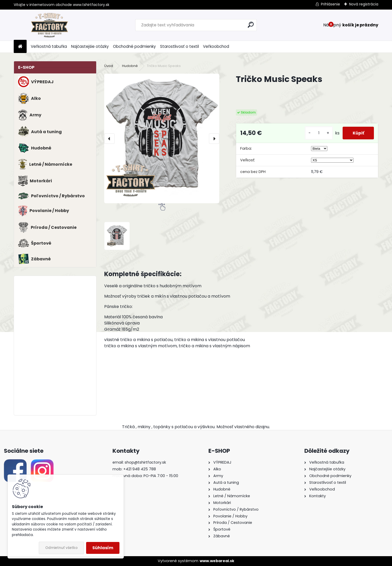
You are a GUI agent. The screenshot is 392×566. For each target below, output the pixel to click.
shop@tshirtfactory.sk (145, 462)
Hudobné (130, 66)
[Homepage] (20, 47)
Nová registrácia (364, 4)
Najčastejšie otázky (90, 46)
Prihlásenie (330, 4)
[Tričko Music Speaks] (162, 138)
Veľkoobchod (216, 46)
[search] (251, 25)
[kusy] (318, 133)
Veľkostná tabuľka (49, 46)
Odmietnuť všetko (61, 548)
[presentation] (109, 139)
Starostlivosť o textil (179, 46)
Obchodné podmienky (134, 46)
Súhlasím (103, 548)
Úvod (109, 66)
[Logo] (49, 25)
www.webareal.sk (217, 561)
